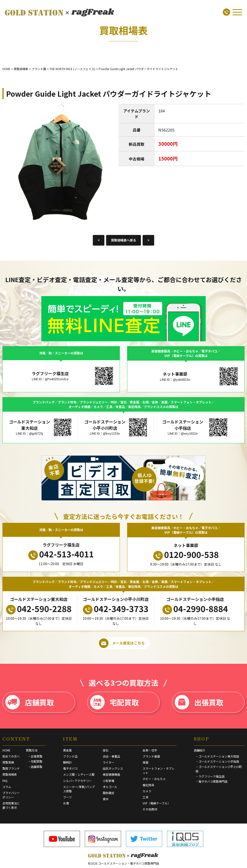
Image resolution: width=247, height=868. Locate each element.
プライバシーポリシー (11, 795)
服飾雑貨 (109, 793)
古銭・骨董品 (111, 756)
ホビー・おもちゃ (154, 779)
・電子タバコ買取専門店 (211, 781)
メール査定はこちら (122, 643)
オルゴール (110, 787)
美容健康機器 (111, 774)
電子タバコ (70, 768)
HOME (6, 750)
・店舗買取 (35, 767)
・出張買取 (35, 756)
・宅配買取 (35, 761)
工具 (145, 797)
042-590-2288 (39, 609)
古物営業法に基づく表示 (11, 805)
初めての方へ (11, 756)
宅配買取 (114, 702)
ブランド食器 (151, 756)
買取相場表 (10, 774)
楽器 (145, 762)
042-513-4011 (61, 554)
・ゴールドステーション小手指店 (217, 761)
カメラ (147, 791)
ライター (109, 762)
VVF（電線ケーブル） (156, 803)
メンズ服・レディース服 (79, 774)
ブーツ (67, 797)
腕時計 (67, 762)
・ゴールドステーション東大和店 (217, 756)
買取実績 (8, 762)
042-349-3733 (116, 609)
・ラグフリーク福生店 (210, 776)
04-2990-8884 (195, 609)
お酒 (66, 803)
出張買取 (199, 702)
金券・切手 (150, 750)
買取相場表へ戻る (123, 240)
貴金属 (67, 750)
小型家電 (109, 781)
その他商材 (150, 809)
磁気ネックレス (113, 768)
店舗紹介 (200, 750)
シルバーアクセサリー (77, 781)
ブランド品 (70, 756)
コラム (7, 787)
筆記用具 (148, 785)
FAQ (5, 781)
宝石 (106, 750)
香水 (106, 799)
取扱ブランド (11, 768)
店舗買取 (30, 702)
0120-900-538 (186, 554)
